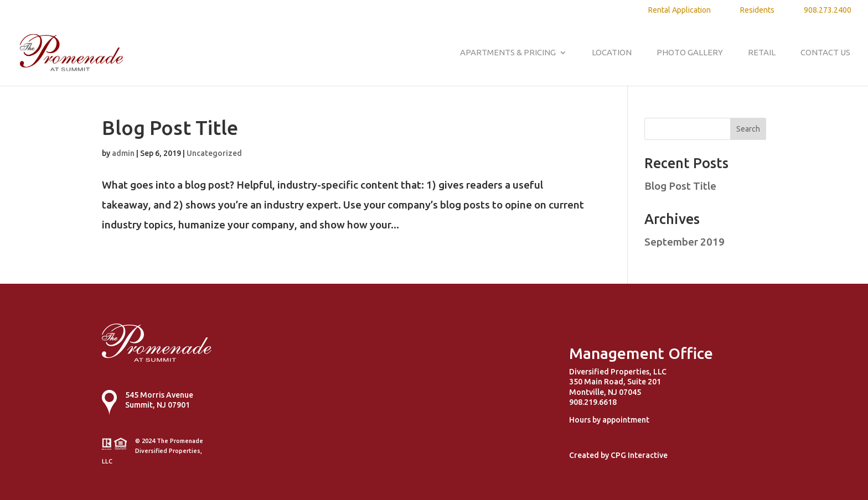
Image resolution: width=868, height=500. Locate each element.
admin (123, 153)
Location (612, 53)
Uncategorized (214, 153)
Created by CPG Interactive (618, 455)
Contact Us (825, 53)
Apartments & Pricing (508, 53)
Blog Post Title (170, 127)
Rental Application (680, 10)
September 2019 (684, 242)
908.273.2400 (828, 10)
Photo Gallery (690, 53)
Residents (757, 10)
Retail (762, 53)
